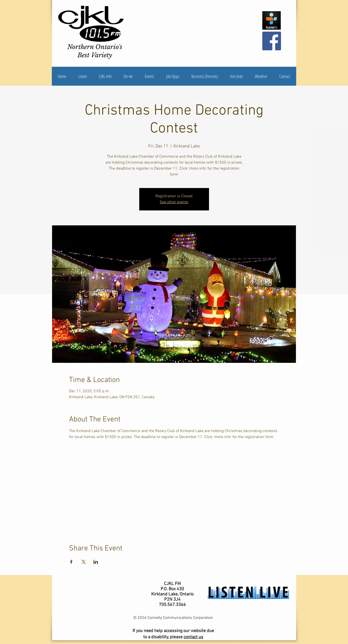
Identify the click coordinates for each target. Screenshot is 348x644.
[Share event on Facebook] (71, 562)
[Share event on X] (84, 562)
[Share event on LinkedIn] (96, 562)
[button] (105, 76)
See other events (174, 202)
